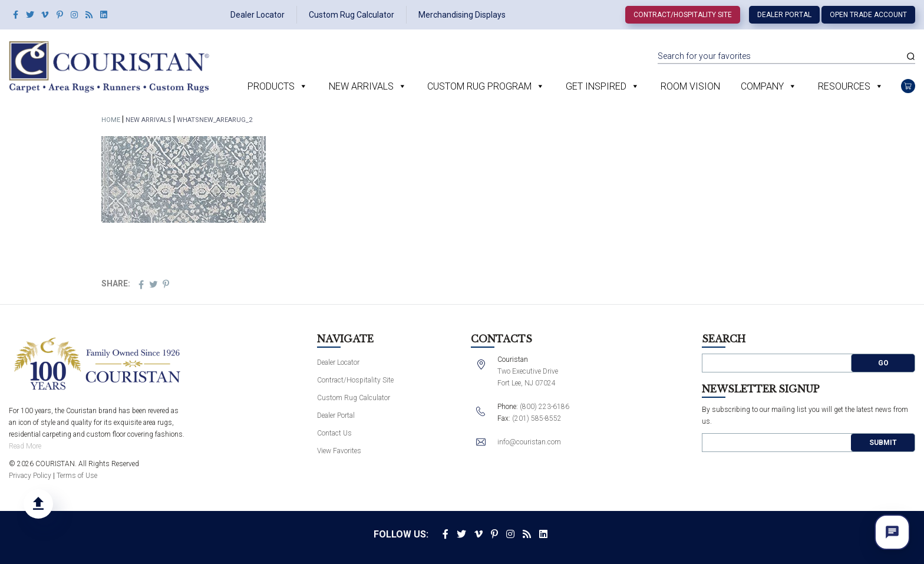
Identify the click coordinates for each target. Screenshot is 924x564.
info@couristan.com (529, 442)
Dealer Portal (784, 15)
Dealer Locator (258, 15)
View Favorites (339, 451)
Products (271, 86)
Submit (883, 443)
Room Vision (690, 86)
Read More (25, 446)
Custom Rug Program (479, 86)
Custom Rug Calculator (352, 15)
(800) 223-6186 (544, 407)
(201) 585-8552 (537, 418)
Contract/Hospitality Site (683, 15)
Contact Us (334, 433)
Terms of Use (77, 476)
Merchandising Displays (462, 15)
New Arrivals (361, 86)
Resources (844, 86)
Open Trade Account (868, 15)
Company (762, 86)
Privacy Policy (30, 476)
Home (111, 120)
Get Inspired (596, 86)
